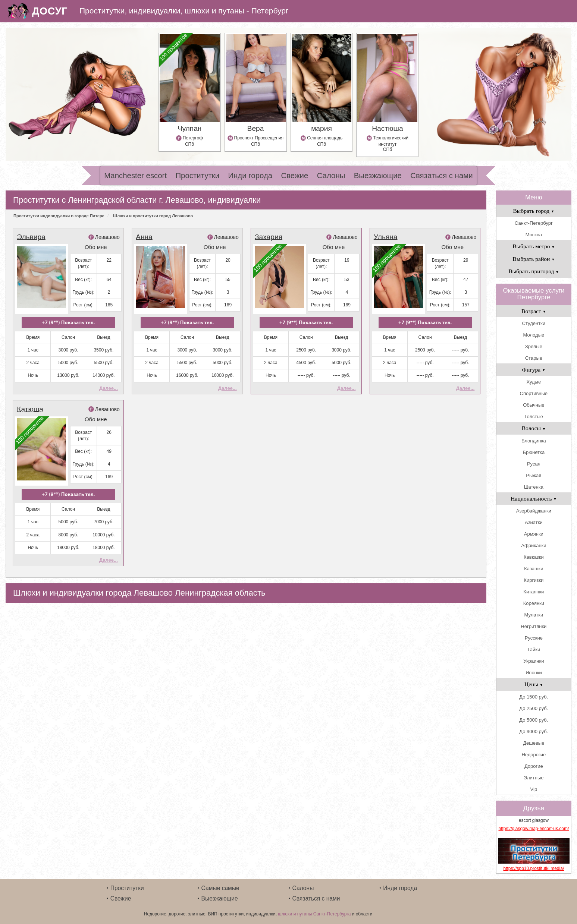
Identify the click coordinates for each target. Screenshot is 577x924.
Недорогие (534, 755)
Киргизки (534, 580)
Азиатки (534, 522)
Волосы (534, 428)
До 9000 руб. (534, 731)
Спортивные (534, 393)
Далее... (109, 388)
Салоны (331, 176)
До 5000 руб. (534, 720)
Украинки (534, 661)
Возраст (534, 311)
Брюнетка (534, 452)
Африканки (534, 545)
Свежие (294, 176)
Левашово (107, 237)
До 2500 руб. (534, 708)
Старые (534, 358)
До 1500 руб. (534, 697)
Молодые (534, 335)
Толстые (534, 417)
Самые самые (220, 888)
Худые (534, 382)
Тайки (534, 649)
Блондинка (534, 441)
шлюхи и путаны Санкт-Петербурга (314, 914)
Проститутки (197, 176)
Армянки (534, 534)
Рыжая (534, 475)
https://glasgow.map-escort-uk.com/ (534, 829)
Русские (534, 638)
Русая (534, 464)
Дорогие (534, 766)
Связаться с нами (441, 176)
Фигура (534, 370)
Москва (534, 235)
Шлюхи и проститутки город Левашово (153, 216)
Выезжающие (378, 176)
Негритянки (534, 626)
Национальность (534, 499)
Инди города (250, 176)
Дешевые (534, 743)
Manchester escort (135, 176)
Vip (534, 789)
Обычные (534, 405)
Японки (534, 673)
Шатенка (534, 487)
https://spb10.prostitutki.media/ (534, 868)
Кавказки (534, 557)
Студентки (534, 323)
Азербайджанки (534, 511)
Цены (534, 684)
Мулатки (534, 615)
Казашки (534, 569)
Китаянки (534, 592)
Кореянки (534, 603)
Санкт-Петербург (534, 223)
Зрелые (534, 346)
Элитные (534, 778)
